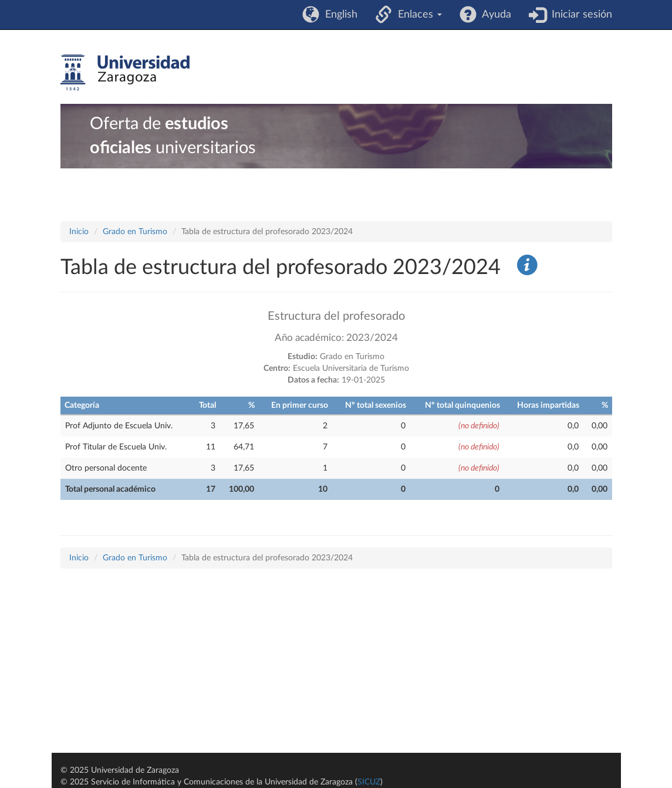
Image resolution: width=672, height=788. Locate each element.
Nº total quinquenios (462, 405)
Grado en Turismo (135, 232)
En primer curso (300, 405)
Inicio (79, 232)
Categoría (82, 405)
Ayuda (494, 15)
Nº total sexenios (376, 405)
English (338, 15)
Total (207, 405)
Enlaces (417, 15)
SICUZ (369, 782)
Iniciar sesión (579, 15)
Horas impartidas (548, 405)
